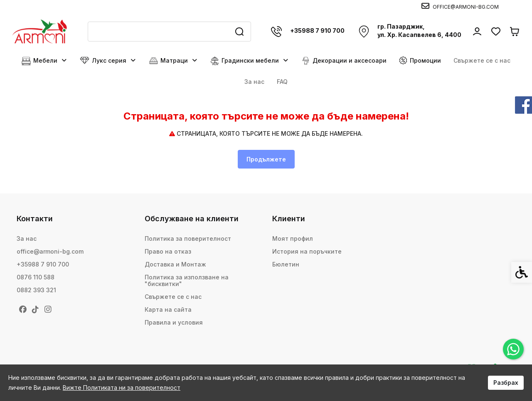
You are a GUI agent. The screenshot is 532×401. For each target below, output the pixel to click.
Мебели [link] (44, 61)
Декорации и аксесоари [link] (344, 61)
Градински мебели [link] (250, 61)
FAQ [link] (282, 82)
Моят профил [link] (293, 238)
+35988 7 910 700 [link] (43, 264)
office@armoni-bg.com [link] (50, 251)
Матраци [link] (174, 61)
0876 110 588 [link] (36, 277)
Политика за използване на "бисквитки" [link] (187, 280)
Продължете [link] (266, 159)
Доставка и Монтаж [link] (175, 264)
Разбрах (506, 383)
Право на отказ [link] (168, 251)
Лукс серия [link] (108, 61)
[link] (513, 349)
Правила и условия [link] (174, 322)
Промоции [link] (420, 60)
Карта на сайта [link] (168, 309)
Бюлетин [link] (286, 264)
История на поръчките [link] (307, 251)
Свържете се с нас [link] (482, 60)
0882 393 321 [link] (36, 290)
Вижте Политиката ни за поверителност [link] (122, 388)
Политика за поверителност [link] (188, 238)
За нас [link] (254, 82)
